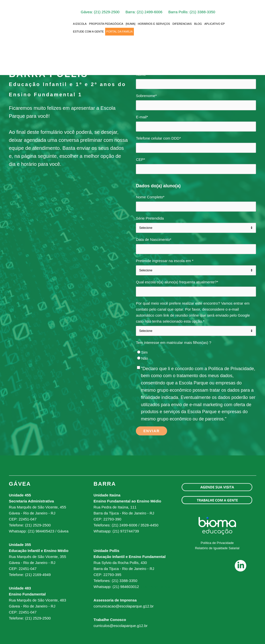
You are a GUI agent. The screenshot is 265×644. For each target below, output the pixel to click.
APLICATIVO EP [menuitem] (215, 24)
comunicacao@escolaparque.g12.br (124, 606)
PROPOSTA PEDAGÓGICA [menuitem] (106, 24)
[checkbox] (196, 355)
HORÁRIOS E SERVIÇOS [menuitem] (154, 24)
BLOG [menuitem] (198, 24)
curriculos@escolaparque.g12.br (121, 626)
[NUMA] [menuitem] (131, 24)
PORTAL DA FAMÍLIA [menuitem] (120, 31)
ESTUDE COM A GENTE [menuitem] (88, 31)
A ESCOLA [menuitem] (80, 24)
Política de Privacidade (217, 543)
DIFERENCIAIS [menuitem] (182, 24)
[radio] (196, 352)
